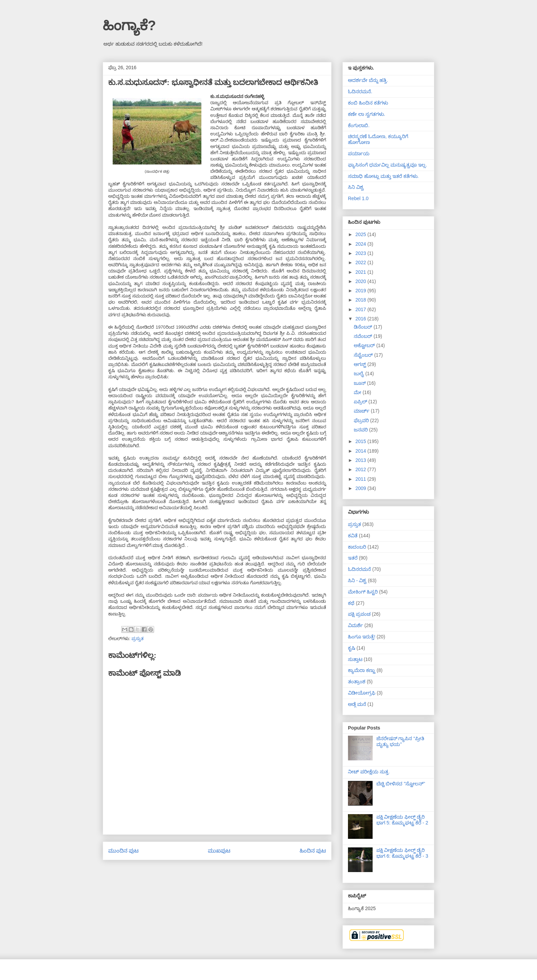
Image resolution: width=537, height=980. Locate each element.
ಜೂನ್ (360, 383)
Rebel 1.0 (358, 198)
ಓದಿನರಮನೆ (359, 569)
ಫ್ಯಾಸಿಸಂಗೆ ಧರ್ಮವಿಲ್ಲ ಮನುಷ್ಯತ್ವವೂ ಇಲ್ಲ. (388, 165)
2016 (361, 319)
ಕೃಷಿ (352, 648)
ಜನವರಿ (361, 430)
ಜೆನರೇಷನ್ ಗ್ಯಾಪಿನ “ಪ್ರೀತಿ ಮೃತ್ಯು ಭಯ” (400, 741)
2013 (361, 460)
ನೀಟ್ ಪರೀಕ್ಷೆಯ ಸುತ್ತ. (369, 772)
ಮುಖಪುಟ (219, 851)
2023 (361, 253)
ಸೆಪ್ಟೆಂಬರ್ (364, 355)
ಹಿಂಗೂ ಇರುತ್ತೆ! (362, 637)
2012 (361, 469)
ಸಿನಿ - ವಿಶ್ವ (357, 580)
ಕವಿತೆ (353, 536)
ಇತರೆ (353, 558)
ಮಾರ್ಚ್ (362, 411)
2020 (361, 281)
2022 (361, 262)
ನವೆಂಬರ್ (364, 336)
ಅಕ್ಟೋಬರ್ (365, 345)
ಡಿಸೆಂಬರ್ (364, 327)
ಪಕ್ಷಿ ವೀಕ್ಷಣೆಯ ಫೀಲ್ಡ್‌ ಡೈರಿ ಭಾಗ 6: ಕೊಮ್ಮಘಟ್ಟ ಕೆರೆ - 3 (402, 853)
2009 (361, 488)
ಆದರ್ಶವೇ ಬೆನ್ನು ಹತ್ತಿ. (368, 80)
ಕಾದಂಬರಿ (357, 547)
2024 (361, 244)
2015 (361, 441)
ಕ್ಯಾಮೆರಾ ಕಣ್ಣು (362, 670)
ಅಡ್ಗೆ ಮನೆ (357, 704)
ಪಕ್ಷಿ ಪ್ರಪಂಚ (359, 614)
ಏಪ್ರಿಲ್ (361, 402)
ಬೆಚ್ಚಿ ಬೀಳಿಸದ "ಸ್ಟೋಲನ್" (401, 784)
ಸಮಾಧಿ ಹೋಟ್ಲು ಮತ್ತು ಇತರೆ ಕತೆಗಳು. (383, 176)
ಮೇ (358, 392)
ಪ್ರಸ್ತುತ (138, 639)
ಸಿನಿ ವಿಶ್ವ (356, 187)
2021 (361, 272)
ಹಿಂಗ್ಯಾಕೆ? (129, 25)
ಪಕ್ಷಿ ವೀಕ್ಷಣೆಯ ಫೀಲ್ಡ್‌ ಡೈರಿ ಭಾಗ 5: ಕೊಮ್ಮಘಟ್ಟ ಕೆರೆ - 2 (402, 820)
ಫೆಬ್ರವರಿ (362, 420)
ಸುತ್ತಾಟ (355, 659)
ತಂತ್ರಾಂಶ (357, 682)
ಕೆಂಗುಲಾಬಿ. (359, 125)
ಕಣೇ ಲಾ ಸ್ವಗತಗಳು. (367, 114)
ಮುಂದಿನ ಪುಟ (123, 851)
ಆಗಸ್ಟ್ (361, 364)
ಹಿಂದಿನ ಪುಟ (313, 851)
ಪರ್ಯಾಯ (359, 154)
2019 (361, 291)
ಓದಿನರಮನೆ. (360, 91)
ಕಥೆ (351, 603)
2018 (361, 300)
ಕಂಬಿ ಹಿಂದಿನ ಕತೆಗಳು (368, 103)
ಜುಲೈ (360, 373)
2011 (361, 479)
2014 (361, 451)
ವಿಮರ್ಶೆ (355, 625)
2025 (361, 234)
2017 (361, 309)
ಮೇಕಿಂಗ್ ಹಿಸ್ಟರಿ (363, 592)
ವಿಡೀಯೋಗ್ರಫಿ (362, 693)
